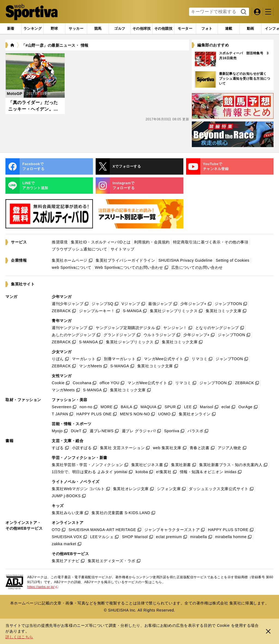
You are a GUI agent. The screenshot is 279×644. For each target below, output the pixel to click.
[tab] (54, 29)
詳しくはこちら (19, 637)
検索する (243, 12)
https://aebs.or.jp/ (43, 587)
